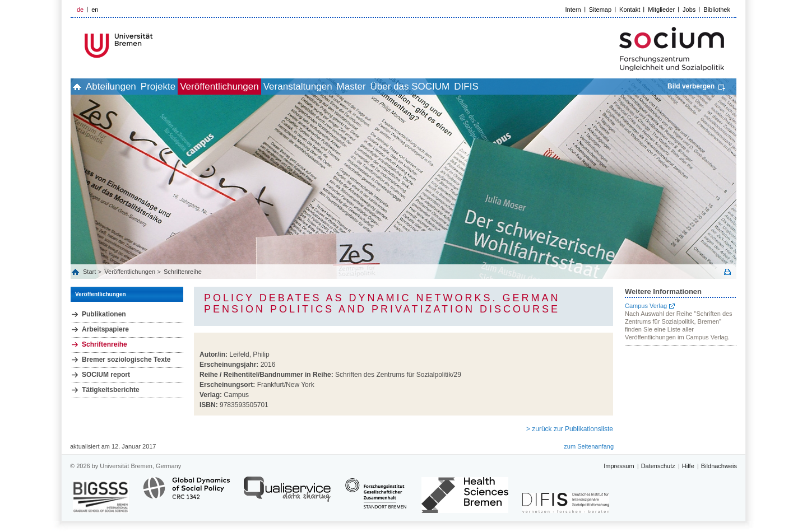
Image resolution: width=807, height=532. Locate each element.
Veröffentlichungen (263, 87)
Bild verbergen (691, 86)
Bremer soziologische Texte (126, 360)
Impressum (619, 466)
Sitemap (600, 10)
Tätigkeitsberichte (111, 390)
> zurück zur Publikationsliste (570, 429)
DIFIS (558, 87)
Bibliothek (717, 10)
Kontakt (630, 10)
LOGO (156, 46)
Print (727, 272)
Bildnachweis (719, 466)
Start (90, 272)
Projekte (189, 87)
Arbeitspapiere (105, 329)
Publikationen (104, 314)
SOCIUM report (106, 375)
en (95, 10)
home (83, 87)
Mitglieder (661, 10)
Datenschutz (658, 466)
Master (419, 87)
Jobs (689, 10)
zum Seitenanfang (589, 446)
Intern (573, 10)
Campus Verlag (646, 306)
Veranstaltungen (353, 87)
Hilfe (688, 466)
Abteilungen (129, 87)
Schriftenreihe (183, 272)
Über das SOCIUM (490, 87)
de (80, 10)
